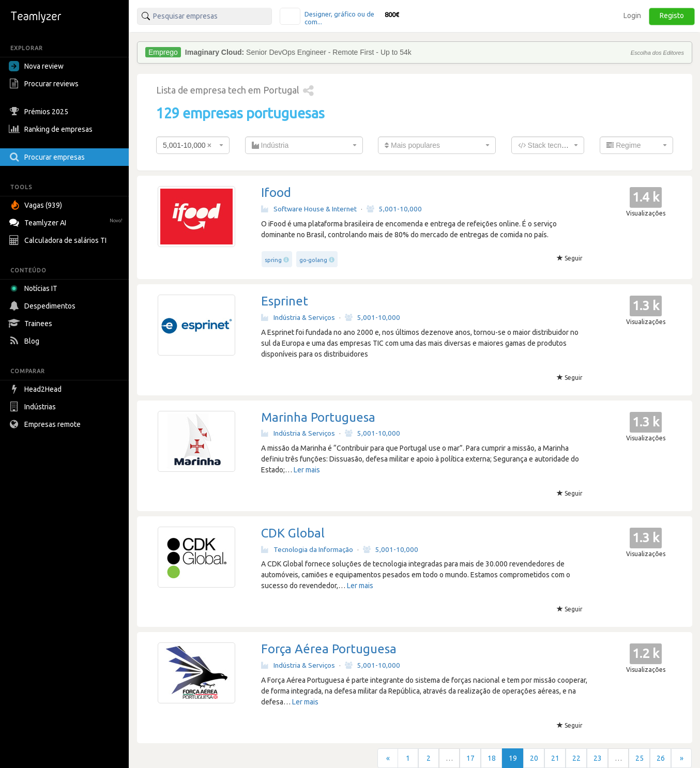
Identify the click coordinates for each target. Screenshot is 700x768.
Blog (25, 341)
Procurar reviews (45, 84)
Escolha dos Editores (657, 53)
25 (640, 758)
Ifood (276, 193)
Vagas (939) (37, 205)
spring (273, 260)
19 (513, 758)
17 (470, 758)
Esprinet (285, 301)
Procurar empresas (48, 157)
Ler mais (307, 470)
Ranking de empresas (52, 129)
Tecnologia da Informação (307, 549)
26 (661, 758)
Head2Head (36, 389)
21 (555, 758)
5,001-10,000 (394, 209)
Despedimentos (43, 306)
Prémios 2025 (40, 112)
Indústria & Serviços (298, 317)
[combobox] (193, 145)
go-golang (313, 260)
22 (576, 758)
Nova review (36, 66)
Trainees (32, 324)
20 (534, 758)
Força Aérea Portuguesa (329, 649)
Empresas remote (46, 424)
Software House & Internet (309, 209)
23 (598, 758)
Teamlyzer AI (67, 221)
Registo (672, 16)
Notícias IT (35, 288)
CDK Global (293, 533)
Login (632, 16)
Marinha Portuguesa (318, 417)
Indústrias (34, 407)
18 (492, 758)
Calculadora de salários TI (59, 240)
